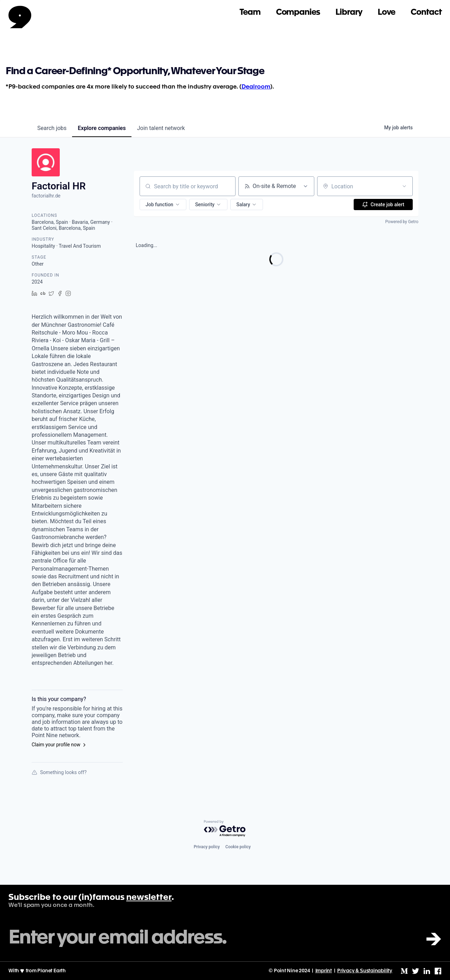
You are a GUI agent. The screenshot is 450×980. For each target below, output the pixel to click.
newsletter (149, 898)
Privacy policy (207, 847)
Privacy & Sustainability (365, 971)
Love (387, 12)
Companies (298, 12)
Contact (426, 12)
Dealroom (256, 87)
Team (250, 12)
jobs (52, 128)
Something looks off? (59, 772)
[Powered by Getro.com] (225, 829)
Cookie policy (238, 847)
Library (349, 12)
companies (102, 128)
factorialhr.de (46, 196)
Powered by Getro (402, 222)
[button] (163, 205)
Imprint (324, 971)
